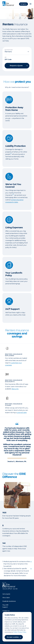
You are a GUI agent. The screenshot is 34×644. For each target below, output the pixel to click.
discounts (15, 389)
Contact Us (6, 611)
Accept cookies (13, 637)
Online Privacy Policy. (20, 632)
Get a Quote (6, 594)
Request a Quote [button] (16, 66)
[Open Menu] (30, 4)
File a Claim (6, 598)
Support (5, 607)
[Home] (9, 4)
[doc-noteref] (11, 154)
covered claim (22, 413)
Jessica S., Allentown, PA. (17, 461)
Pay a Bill (5, 605)
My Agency (23, 4)
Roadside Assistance (9, 601)
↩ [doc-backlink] (31, 562)
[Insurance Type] (17, 52)
